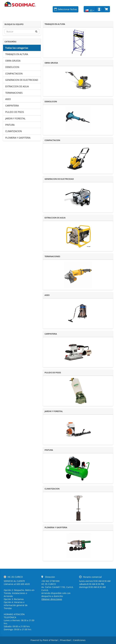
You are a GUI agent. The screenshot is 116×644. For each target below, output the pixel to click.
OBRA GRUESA (13, 61)
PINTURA (10, 125)
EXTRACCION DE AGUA (17, 86)
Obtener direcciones (52, 599)
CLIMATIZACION (14, 131)
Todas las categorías (17, 48)
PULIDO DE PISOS (15, 112)
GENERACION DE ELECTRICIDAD (22, 80)
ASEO (8, 99)
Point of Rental (50, 640)
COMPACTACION (14, 74)
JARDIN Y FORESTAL (15, 118)
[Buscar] (22, 31)
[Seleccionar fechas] (66, 9)
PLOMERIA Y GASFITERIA (18, 138)
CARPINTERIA (12, 106)
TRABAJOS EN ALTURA (17, 54)
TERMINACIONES (14, 93)
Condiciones (79, 640)
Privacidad (65, 640)
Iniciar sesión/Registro (99, 9)
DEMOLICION (12, 67)
